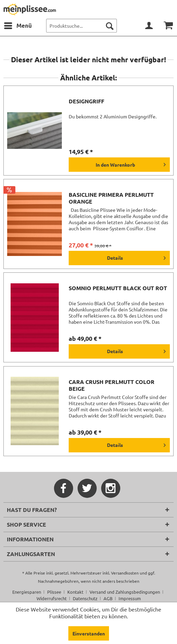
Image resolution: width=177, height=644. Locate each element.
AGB (108, 598)
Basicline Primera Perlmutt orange (111, 198)
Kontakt (75, 592)
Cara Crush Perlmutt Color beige (112, 385)
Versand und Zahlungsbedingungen (125, 592)
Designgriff (86, 101)
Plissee (54, 592)
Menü (18, 25)
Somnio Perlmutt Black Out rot (118, 288)
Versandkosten (125, 573)
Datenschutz (85, 598)
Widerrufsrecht (52, 598)
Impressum (130, 598)
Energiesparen (27, 592)
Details (136, 257)
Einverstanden (89, 633)
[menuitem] (18, 26)
